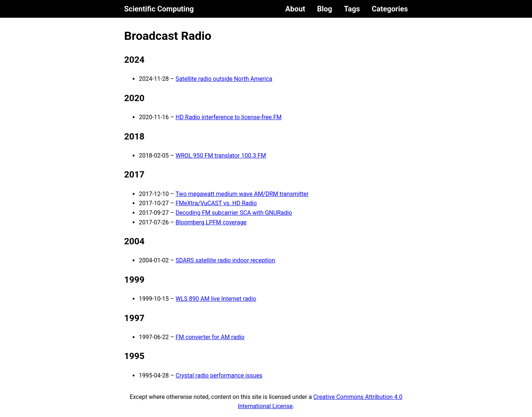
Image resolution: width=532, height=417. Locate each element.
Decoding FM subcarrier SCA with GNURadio (234, 213)
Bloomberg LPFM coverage (211, 222)
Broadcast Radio (168, 36)
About (295, 9)
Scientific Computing (159, 9)
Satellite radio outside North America (224, 79)
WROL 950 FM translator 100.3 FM (221, 156)
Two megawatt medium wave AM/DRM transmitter (242, 194)
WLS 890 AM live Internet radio (216, 299)
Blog (325, 9)
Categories (390, 9)
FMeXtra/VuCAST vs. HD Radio (216, 203)
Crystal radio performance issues (219, 375)
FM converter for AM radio (210, 337)
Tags (352, 9)
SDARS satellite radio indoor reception (225, 260)
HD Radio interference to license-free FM (229, 117)
